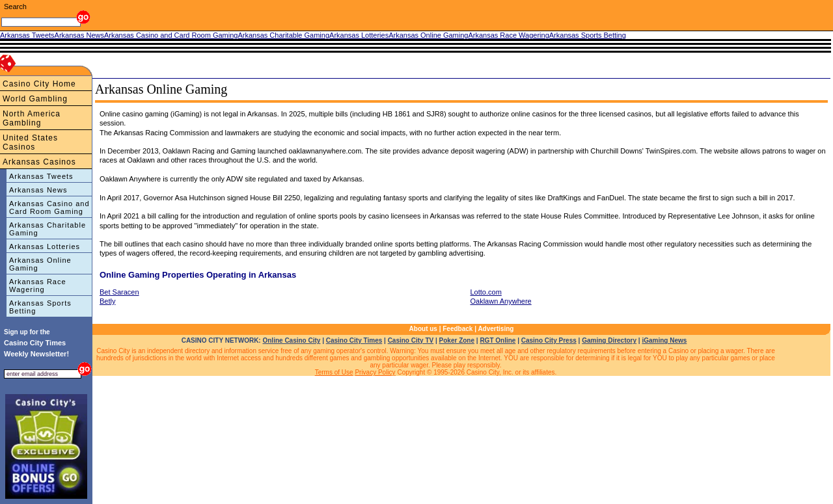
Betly (107, 301)
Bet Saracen (119, 292)
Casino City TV (411, 340)
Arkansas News (38, 190)
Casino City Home (39, 84)
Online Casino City (291, 340)
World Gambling (35, 99)
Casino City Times (354, 340)
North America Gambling (32, 118)
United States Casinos (30, 142)
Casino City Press (549, 340)
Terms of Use (334, 372)
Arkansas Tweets (41, 176)
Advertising (496, 329)
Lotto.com (486, 292)
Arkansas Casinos (39, 162)
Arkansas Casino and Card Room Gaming (49, 207)
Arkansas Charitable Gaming (48, 229)
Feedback (457, 329)
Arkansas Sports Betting (40, 307)
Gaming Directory (609, 340)
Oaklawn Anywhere (501, 301)
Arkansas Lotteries (45, 246)
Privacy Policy (375, 372)
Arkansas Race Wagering (38, 285)
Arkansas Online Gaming (40, 264)
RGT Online (498, 340)
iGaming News (664, 340)
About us (423, 329)
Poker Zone (457, 340)
